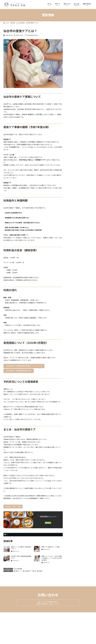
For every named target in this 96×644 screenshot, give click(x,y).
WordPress (38, 643)
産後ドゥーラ (19, 572)
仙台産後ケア (28, 572)
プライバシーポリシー (11, 625)
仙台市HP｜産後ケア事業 (14, 507)
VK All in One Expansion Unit (60, 643)
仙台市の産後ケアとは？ (76, 64)
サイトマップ (24, 625)
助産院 (41, 572)
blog (77, 70)
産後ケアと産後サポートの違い (51, 547)
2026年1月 (72, 87)
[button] (24, 366)
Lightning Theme (48, 643)
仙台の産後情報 (18, 569)
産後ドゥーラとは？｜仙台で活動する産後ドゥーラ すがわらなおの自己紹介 (52, 559)
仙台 (35, 572)
